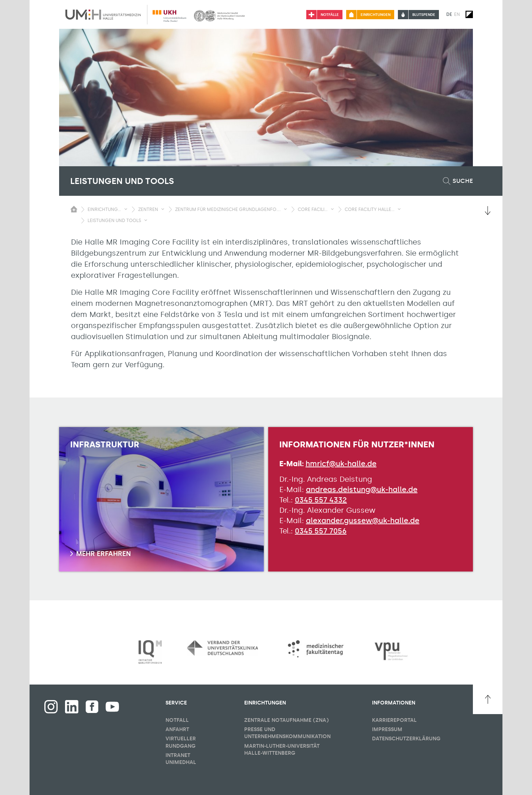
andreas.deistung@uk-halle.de (362, 489)
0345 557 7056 (321, 531)
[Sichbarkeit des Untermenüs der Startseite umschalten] (74, 209)
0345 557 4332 (321, 500)
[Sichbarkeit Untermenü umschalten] (126, 209)
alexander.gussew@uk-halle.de (363, 521)
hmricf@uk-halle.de (341, 464)
